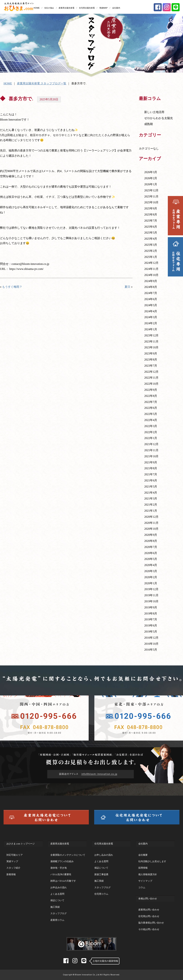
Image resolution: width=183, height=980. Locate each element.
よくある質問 (57, 894)
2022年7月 (151, 402)
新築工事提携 (101, 874)
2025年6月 (151, 227)
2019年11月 (151, 595)
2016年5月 (151, 650)
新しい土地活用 (154, 112)
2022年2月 (151, 432)
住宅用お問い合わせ (149, 916)
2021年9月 (151, 462)
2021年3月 (151, 498)
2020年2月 (151, 577)
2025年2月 (151, 251)
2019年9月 (151, 607)
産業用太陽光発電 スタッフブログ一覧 (42, 83)
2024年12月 (151, 263)
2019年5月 (151, 632)
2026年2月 (151, 178)
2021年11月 (151, 450)
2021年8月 (151, 468)
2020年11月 (151, 523)
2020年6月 (151, 553)
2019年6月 (151, 625)
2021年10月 (151, 456)
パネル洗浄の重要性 (61, 874)
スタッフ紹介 (13, 868)
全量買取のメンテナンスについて (68, 855)
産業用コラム (57, 920)
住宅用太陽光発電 (87, 8)
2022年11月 (151, 378)
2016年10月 (151, 644)
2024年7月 (151, 293)
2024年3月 (151, 317)
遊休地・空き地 (59, 868)
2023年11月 (151, 341)
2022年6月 (151, 408)
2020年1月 (151, 583)
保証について (57, 900)
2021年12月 (151, 444)
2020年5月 (151, 559)
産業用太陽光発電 (66, 8)
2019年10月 (151, 601)
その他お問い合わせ (149, 929)
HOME (37, 8)
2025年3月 (151, 245)
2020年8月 (151, 541)
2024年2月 (151, 323)
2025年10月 (151, 202)
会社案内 (116, 8)
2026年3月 (151, 172)
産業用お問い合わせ (149, 910)
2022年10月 (151, 384)
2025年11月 (151, 196)
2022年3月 (151, 426)
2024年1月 (151, 329)
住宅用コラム (101, 894)
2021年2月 (151, 505)
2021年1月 (151, 511)
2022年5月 (151, 414)
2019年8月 (151, 613)
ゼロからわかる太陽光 (159, 118)
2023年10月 (151, 347)
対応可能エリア (15, 855)
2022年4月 (151, 420)
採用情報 (143, 868)
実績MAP (103, 8)
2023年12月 (151, 335)
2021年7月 (151, 474)
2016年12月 (151, 638)
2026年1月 (151, 184)
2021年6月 (151, 480)
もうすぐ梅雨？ (12, 287)
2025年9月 (151, 208)
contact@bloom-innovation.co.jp (30, 264)
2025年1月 (151, 257)
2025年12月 (151, 190)
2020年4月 (151, 565)
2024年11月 (151, 269)
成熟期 (149, 124)
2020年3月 (151, 571)
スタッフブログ (59, 913)
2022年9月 (151, 390)
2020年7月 (151, 547)
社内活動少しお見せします (152, 861)
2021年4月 (151, 493)
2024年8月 (151, 287)
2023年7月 (151, 366)
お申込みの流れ (59, 887)
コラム (142, 887)
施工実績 (55, 907)
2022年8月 (151, 396)
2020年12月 (151, 517)
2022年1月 (151, 438)
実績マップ (12, 861)
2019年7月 (151, 619)
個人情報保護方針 (148, 874)
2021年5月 (151, 487)
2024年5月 (151, 305)
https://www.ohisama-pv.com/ (26, 269)
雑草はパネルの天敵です (63, 881)
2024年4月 (151, 311)
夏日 (127, 287)
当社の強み (49, 8)
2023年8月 (151, 360)
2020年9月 (151, 535)
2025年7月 (151, 221)
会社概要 (143, 855)
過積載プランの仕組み (62, 861)
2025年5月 (151, 233)
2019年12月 (151, 589)
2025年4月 (151, 239)
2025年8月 (151, 215)
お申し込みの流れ (104, 855)
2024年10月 (151, 275)
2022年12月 (151, 372)
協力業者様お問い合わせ (151, 923)
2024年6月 (151, 299)
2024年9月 (151, 281)
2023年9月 (151, 353)
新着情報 (11, 874)
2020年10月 (151, 529)
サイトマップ (145, 881)
